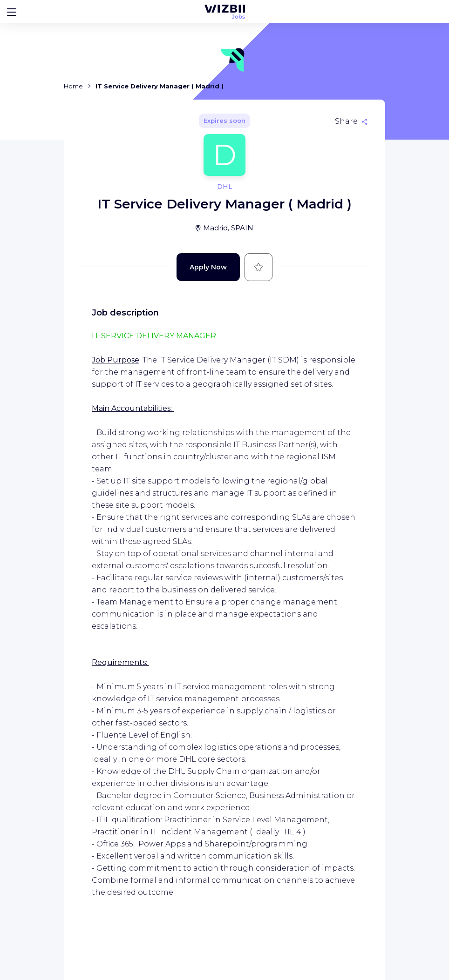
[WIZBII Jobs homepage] (225, 12)
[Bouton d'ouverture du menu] (12, 12)
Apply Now (208, 267)
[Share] (351, 121)
